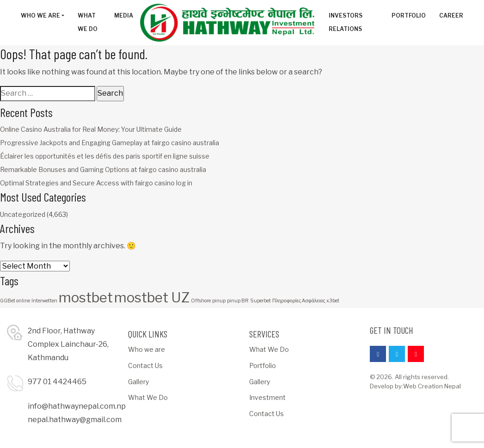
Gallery (138, 382)
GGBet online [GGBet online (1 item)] (15, 301)
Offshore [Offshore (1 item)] (201, 301)
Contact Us (145, 365)
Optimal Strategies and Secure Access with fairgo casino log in (96, 183)
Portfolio (263, 365)
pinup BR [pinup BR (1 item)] (238, 301)
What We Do (148, 397)
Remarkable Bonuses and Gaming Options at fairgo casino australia (103, 169)
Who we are (147, 349)
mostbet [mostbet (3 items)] (86, 298)
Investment (267, 397)
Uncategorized (23, 214)
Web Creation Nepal (432, 386)
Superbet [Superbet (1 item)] (260, 301)
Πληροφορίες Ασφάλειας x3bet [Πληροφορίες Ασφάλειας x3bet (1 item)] (306, 301)
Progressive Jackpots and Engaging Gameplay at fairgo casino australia (110, 143)
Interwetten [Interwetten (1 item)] (44, 301)
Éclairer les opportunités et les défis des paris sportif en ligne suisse (105, 156)
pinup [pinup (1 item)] (219, 301)
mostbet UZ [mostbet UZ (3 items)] (152, 298)
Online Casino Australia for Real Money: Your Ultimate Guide (91, 129)
